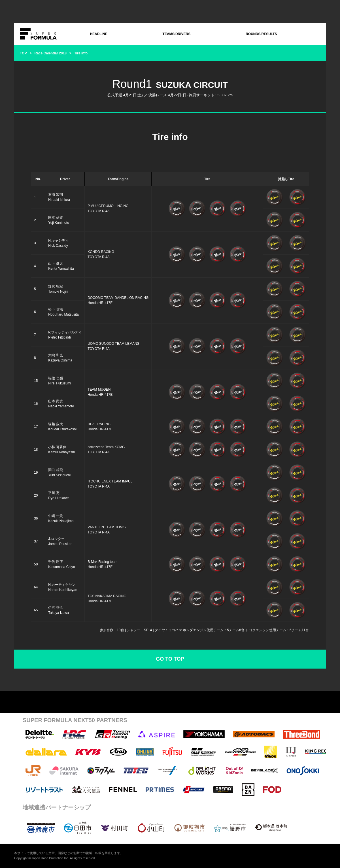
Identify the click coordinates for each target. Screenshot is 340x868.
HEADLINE (98, 34)
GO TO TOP (170, 659)
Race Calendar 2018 (50, 53)
